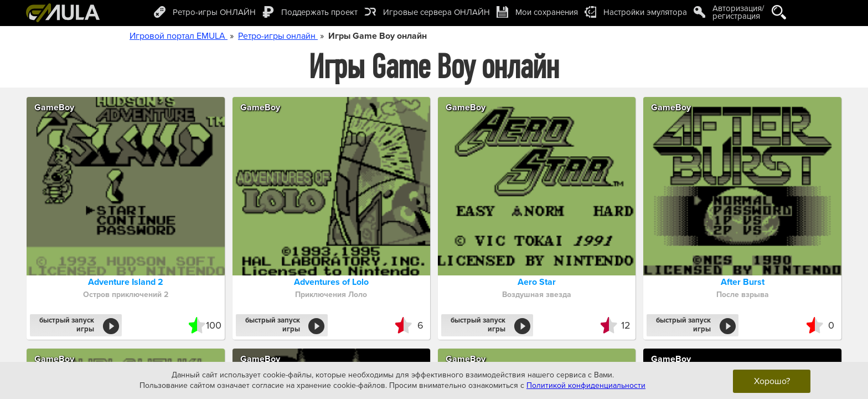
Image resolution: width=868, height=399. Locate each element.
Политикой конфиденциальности (586, 385)
